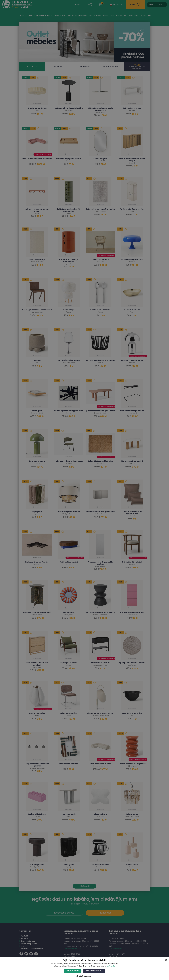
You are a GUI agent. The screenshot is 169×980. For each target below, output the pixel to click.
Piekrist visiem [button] (73, 971)
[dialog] (84, 490)
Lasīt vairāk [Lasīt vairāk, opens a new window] (111, 966)
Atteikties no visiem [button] (94, 971)
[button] (84, 976)
